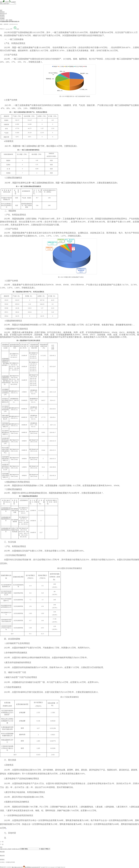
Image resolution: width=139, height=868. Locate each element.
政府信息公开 (3, 13)
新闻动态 (2, 12)
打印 (16, 29)
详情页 (11, 20)
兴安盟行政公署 (16, 849)
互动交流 (2, 17)
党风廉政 (2, 18)
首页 (1, 10)
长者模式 (12, 2)
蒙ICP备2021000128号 (17, 867)
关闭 (1, 847)
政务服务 (2, 15)
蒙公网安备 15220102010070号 (32, 867)
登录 (1, 2)
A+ (6, 29)
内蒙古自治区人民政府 (6, 849)
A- (9, 29)
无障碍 (6, 2)
